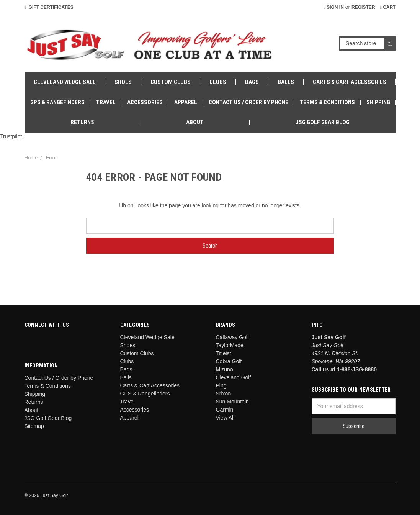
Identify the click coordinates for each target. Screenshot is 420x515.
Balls (286, 82)
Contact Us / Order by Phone (248, 102)
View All (225, 418)
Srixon (224, 394)
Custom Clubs (171, 82)
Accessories (145, 102)
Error (51, 158)
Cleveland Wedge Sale (65, 82)
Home (31, 158)
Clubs (218, 82)
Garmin (225, 410)
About (195, 122)
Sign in (333, 7)
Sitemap (34, 426)
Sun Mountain (232, 402)
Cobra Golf (229, 361)
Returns (82, 122)
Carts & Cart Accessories (350, 82)
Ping (221, 385)
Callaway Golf (232, 337)
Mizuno (225, 369)
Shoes (123, 82)
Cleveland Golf (234, 377)
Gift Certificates (49, 7)
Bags (252, 82)
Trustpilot (11, 136)
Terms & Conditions (327, 102)
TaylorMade (230, 345)
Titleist (224, 353)
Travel (106, 102)
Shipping (378, 102)
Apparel (186, 102)
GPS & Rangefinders (57, 102)
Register (363, 7)
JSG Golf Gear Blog (323, 122)
